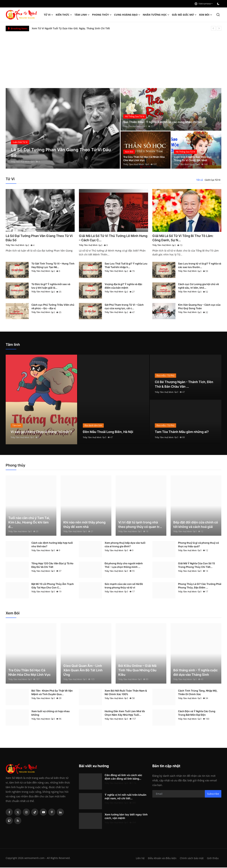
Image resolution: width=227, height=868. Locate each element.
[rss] (18, 821)
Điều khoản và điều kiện (161, 859)
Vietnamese (203, 4)
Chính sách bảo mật (191, 859)
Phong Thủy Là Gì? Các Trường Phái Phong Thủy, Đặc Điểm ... (200, 586)
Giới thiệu (213, 859)
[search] (218, 15)
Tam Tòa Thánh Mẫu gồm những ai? (185, 432)
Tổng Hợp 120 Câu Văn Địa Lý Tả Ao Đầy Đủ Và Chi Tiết (52, 566)
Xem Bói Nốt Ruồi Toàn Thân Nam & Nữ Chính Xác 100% (126, 693)
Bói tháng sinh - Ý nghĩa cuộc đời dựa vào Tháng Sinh (195, 673)
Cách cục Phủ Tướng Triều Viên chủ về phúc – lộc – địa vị (53, 307)
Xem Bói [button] (206, 15)
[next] (219, 28)
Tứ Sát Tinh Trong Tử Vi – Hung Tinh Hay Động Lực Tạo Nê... (53, 266)
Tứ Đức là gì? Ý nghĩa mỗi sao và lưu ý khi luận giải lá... (51, 286)
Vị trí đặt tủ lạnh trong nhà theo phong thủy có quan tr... (140, 525)
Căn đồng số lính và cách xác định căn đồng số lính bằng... (123, 777)
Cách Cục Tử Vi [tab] (213, 180)
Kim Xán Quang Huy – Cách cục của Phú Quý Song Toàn (199, 307)
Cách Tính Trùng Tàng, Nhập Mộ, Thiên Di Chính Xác (198, 693)
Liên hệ (139, 859)
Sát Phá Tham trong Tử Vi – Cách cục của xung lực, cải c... (124, 307)
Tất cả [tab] (200, 180)
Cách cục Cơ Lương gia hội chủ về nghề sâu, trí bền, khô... (198, 286)
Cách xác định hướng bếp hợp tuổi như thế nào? (52, 545)
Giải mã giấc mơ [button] (184, 15)
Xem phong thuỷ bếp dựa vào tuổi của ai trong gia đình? (125, 545)
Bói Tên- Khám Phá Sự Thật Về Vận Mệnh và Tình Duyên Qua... (52, 693)
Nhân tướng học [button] (156, 15)
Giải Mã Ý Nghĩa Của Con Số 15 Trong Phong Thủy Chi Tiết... (196, 566)
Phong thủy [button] (102, 15)
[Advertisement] (113, 58)
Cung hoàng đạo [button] (127, 15)
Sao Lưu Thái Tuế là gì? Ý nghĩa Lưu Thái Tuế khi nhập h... (126, 266)
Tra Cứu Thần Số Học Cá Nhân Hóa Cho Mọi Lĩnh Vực (144, 158)
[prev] (213, 28)
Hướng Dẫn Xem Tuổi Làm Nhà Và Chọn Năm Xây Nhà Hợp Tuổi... (125, 713)
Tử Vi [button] (49, 15)
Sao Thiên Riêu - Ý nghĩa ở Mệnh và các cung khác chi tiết (167, 122)
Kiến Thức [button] (64, 15)
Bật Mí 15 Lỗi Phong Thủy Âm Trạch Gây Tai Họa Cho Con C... (53, 586)
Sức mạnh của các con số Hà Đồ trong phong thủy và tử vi (124, 586)
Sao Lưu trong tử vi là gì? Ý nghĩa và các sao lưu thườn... (200, 266)
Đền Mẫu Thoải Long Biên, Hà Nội (111, 432)
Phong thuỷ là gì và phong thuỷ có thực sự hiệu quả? (199, 545)
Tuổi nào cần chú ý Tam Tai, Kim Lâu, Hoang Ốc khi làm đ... (29, 523)
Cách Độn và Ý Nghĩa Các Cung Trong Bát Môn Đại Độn (197, 713)
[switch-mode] (219, 4)
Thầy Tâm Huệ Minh (21, 162)
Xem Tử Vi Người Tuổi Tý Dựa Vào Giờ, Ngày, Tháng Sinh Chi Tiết (71, 28)
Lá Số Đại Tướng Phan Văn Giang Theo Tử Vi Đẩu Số (38, 238)
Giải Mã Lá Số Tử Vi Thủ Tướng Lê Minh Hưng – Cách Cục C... (112, 238)
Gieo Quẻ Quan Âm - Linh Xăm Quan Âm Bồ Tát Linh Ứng (83, 671)
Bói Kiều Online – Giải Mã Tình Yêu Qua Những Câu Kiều (137, 671)
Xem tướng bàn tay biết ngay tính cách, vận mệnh (126, 817)
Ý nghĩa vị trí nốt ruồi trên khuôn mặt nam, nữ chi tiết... (125, 797)
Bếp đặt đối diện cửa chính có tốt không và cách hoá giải (196, 525)
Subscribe (213, 794)
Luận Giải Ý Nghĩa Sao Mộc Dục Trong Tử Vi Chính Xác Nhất (196, 158)
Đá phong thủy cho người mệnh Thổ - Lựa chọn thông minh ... (124, 566)
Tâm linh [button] (82, 15)
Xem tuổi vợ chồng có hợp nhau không (51, 713)
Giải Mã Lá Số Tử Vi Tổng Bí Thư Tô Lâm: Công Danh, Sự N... (186, 238)
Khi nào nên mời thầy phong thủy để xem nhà (84, 525)
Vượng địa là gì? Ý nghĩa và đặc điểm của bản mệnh (123, 286)
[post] (63, 128)
